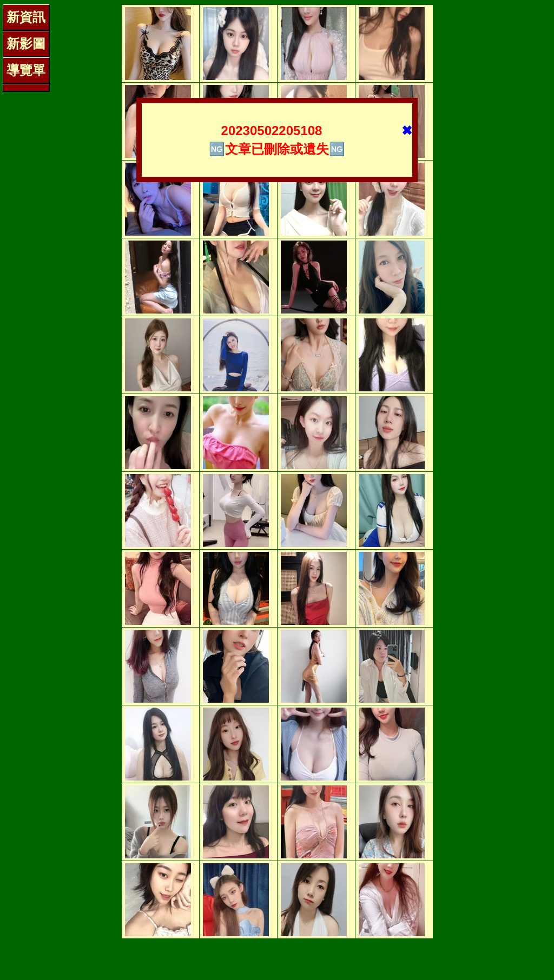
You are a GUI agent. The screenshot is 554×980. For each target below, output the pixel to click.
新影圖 (26, 44)
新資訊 (26, 17)
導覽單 (26, 70)
